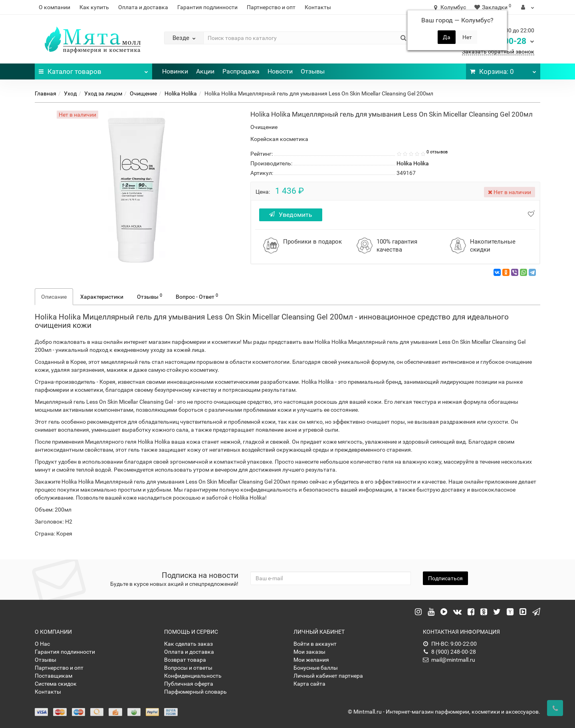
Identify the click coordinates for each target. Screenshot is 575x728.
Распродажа (241, 71)
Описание (54, 297)
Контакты (318, 7)
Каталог (93, 69)
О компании (55, 7)
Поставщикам (54, 676)
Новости (280, 71)
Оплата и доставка (143, 7)
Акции (205, 71)
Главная (46, 93)
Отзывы (313, 71)
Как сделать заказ (188, 644)
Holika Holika (181, 93)
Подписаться (445, 578)
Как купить (94, 7)
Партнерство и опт (271, 7)
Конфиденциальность (193, 676)
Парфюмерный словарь (195, 692)
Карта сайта (309, 684)
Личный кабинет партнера (328, 676)
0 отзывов (437, 152)
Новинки (175, 71)
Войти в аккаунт (315, 644)
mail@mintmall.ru (449, 660)
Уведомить (291, 215)
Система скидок (56, 684)
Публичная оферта (189, 684)
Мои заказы (309, 652)
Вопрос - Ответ (197, 296)
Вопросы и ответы (188, 668)
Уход (70, 93)
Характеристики (102, 297)
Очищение (143, 93)
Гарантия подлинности (207, 7)
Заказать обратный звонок (498, 52)
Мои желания (311, 660)
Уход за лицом (103, 93)
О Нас (42, 644)
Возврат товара (185, 660)
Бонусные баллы (316, 668)
